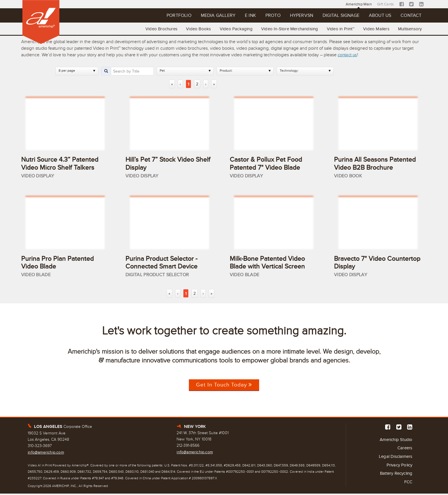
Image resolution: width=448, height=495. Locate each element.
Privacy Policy (398, 467)
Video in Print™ (338, 29)
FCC (408, 485)
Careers (404, 450)
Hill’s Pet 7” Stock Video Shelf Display (161, 163)
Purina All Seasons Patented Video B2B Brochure (376, 163)
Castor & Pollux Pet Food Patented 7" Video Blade (267, 163)
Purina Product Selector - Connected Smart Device (163, 263)
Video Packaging (231, 29)
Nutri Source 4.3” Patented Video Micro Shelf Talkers (61, 163)
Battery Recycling (394, 476)
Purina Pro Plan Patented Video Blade (58, 263)
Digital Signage (334, 16)
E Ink (235, 16)
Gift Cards (385, 4)
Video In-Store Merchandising (286, 29)
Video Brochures (155, 29)
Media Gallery (200, 16)
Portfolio (158, 16)
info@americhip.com (46, 453)
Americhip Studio (395, 441)
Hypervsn (291, 16)
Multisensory (409, 29)
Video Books (193, 29)
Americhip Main (357, 4)
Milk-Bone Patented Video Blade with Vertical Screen (269, 263)
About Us (376, 16)
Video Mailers (375, 29)
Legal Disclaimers (394, 458)
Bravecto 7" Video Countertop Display (363, 263)
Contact (410, 16)
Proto (260, 16)
